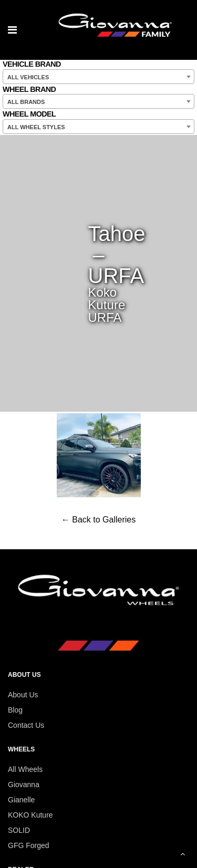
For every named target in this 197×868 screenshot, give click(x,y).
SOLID (19, 830)
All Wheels (25, 769)
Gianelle (21, 800)
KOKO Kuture (30, 815)
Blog (15, 710)
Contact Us (26, 725)
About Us (23, 695)
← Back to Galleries (98, 520)
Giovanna (24, 785)
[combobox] (98, 77)
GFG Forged (29, 845)
